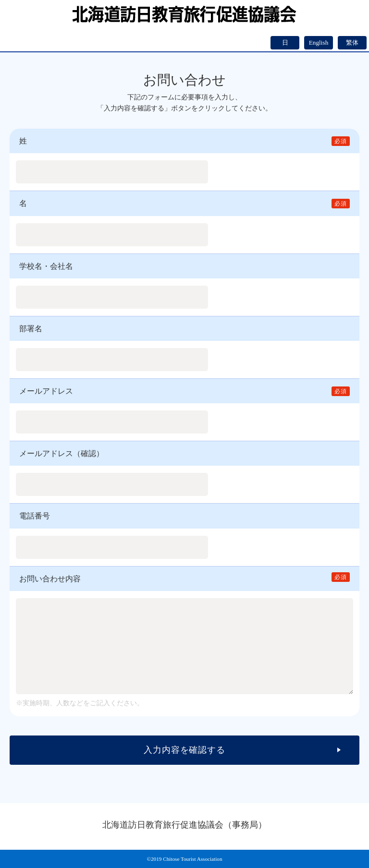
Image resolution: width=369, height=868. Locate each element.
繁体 (352, 42)
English (319, 42)
